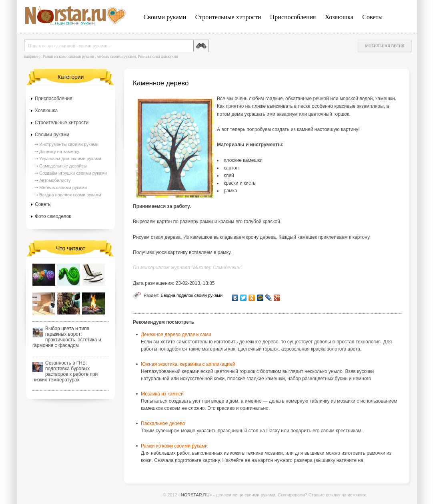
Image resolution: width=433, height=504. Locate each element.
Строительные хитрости (228, 17)
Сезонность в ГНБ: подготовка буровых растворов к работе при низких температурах (65, 371)
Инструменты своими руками (69, 144)
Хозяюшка (339, 17)
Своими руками (165, 17)
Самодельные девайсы (63, 166)
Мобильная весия (385, 46)
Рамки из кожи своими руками (68, 56)
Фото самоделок (53, 216)
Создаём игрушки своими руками (73, 173)
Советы (372, 17)
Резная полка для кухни (158, 56)
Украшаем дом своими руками (70, 159)
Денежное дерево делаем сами (176, 335)
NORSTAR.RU (195, 495)
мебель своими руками (117, 56)
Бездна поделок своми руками (191, 295)
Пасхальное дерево (163, 423)
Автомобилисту (55, 180)
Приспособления (293, 17)
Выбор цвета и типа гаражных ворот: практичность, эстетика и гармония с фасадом (67, 337)
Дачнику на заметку (59, 151)
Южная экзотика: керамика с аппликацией (188, 364)
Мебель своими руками (63, 187)
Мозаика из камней (162, 394)
